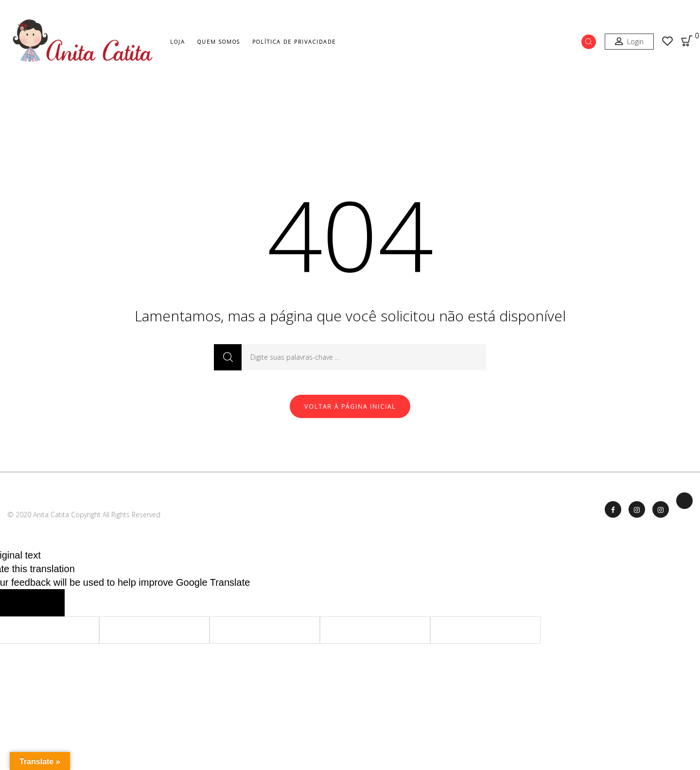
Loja (178, 42)
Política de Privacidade (294, 42)
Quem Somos (219, 42)
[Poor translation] (46, 603)
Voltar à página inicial (350, 407)
